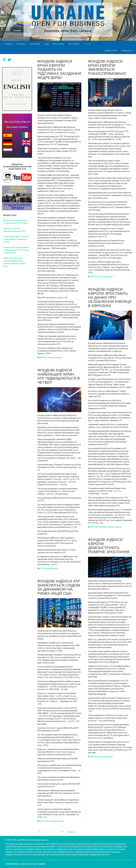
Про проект (74, 44)
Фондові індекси (55, 357)
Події (46, 44)
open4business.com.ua (17, 864)
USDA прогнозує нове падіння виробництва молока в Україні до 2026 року (14, 262)
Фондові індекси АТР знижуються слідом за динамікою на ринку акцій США (59, 587)
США (46, 821)
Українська (128, 51)
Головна (8, 44)
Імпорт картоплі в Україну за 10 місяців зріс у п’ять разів (16, 222)
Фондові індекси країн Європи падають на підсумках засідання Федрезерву (59, 69)
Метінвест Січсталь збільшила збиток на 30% (14, 230)
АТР (41, 568)
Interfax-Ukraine (37, 864)
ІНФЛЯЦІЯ (102, 527)
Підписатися (111, 51)
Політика (21, 44)
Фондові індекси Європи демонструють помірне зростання (109, 546)
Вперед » (71, 832)
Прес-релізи (59, 44)
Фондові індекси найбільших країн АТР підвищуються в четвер (59, 376)
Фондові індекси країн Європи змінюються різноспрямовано (107, 67)
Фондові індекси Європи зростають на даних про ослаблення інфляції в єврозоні (110, 298)
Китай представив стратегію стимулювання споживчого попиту (16, 239)
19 (62, 832)
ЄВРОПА (43, 357)
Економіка (35, 44)
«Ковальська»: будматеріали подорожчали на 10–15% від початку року (16, 250)
